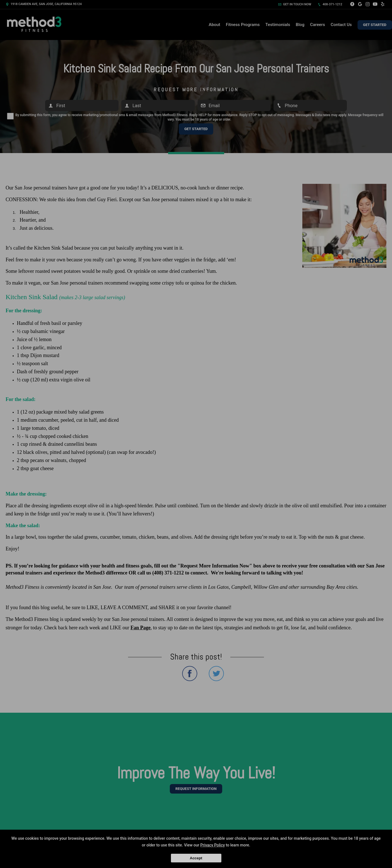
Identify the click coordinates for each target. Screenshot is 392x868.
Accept (196, 858)
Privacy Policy (213, 845)
